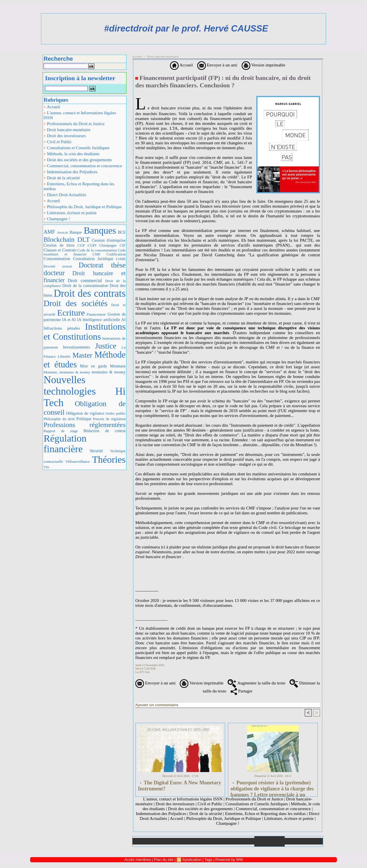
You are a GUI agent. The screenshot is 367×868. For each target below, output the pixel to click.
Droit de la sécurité (62, 178)
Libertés (64, 356)
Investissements (77, 347)
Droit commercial (85, 281)
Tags (208, 860)
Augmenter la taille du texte (256, 683)
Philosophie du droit (59, 419)
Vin (46, 467)
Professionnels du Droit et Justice (74, 124)
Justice (106, 346)
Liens (239, 841)
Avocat (62, 232)
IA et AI (69, 320)
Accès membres (137, 860)
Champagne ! (57, 219)
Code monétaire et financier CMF (85, 252)
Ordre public (116, 413)
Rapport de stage (61, 431)
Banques (100, 231)
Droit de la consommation (85, 286)
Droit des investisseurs (65, 136)
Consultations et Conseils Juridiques (77, 148)
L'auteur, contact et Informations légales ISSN (80, 115)
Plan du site (304, 841)
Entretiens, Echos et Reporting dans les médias (79, 186)
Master (82, 355)
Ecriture (71, 313)
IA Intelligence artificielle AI (101, 320)
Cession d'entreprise (109, 240)
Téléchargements (209, 841)
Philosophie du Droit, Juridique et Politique (83, 207)
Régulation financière (65, 444)
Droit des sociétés (76, 303)
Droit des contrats (90, 293)
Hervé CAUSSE (146, 668)
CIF (123, 245)
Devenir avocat (58, 266)
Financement (96, 314)
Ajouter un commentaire (157, 705)
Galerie (178, 841)
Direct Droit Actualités (65, 195)
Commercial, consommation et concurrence (83, 166)
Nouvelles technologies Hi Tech (85, 391)
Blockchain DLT (67, 239)
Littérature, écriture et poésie (70, 213)
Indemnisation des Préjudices (71, 172)
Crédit (121, 259)
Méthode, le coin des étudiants (72, 154)
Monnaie (118, 366)
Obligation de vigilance (85, 413)
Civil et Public (58, 142)
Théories (109, 459)
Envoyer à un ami (217, 65)
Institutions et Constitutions (85, 332)
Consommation (57, 258)
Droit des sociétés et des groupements (78, 160)
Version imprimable (263, 65)
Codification (116, 254)
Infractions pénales (62, 328)
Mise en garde (93, 366)
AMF (49, 232)
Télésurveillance (78, 461)
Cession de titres (59, 245)
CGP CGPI (87, 245)
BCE (122, 232)
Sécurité (96, 451)
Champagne (108, 245)
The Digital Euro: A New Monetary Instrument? (179, 786)
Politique (84, 419)
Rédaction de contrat (105, 431)
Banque (76, 232)
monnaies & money (109, 372)
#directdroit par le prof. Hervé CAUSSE (186, 28)
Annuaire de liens (270, 841)
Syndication (192, 860)
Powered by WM (229, 860)
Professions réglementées (85, 425)
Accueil (52, 107)
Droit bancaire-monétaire (67, 130)
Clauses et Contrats (60, 250)
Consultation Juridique (93, 259)
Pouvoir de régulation (109, 419)
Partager (242, 691)
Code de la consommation (97, 250)
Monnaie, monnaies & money (67, 372)
